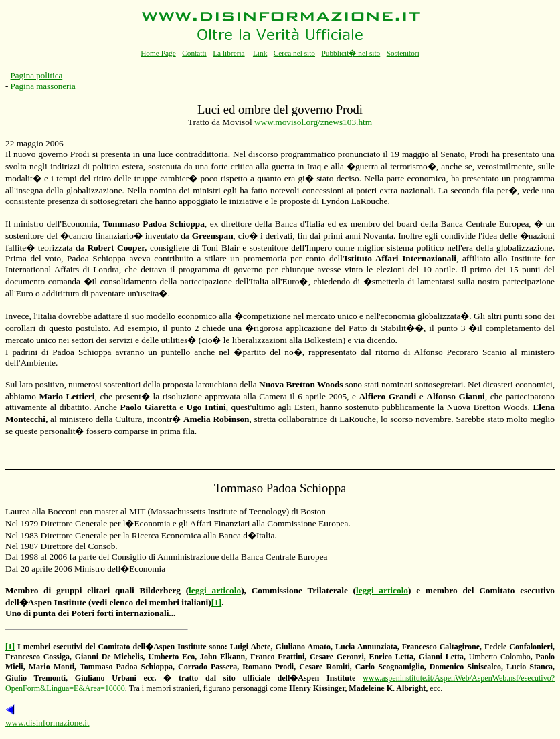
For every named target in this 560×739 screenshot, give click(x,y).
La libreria (229, 53)
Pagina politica (37, 75)
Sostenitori (403, 53)
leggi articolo (215, 590)
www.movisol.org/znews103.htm (313, 122)
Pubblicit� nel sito (351, 53)
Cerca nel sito (294, 53)
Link (260, 53)
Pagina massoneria (43, 86)
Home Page (158, 53)
